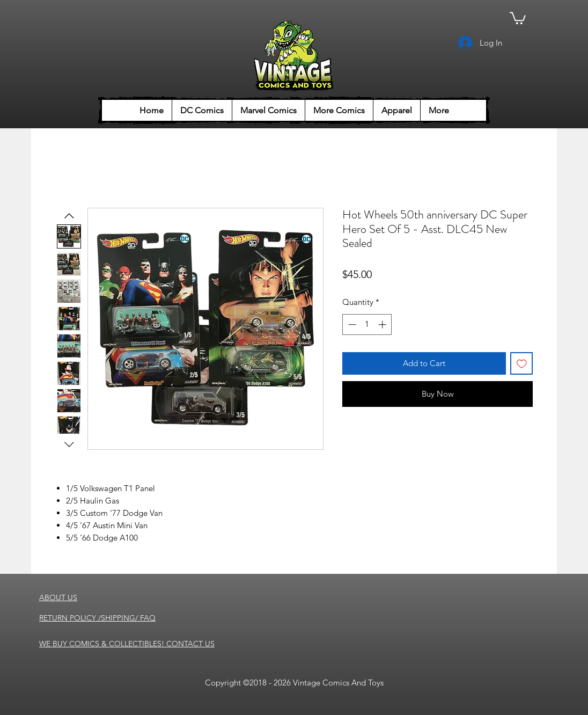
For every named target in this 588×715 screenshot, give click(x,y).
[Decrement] (351, 324)
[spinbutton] (367, 324)
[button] (518, 17)
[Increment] (383, 324)
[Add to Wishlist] (522, 364)
